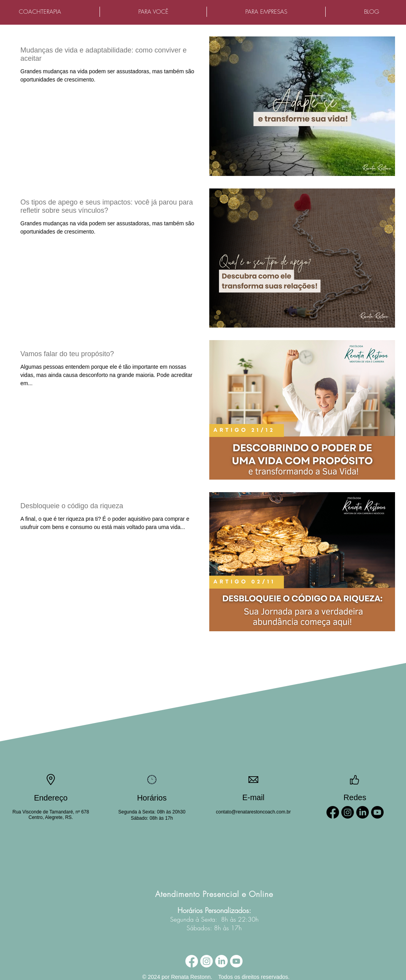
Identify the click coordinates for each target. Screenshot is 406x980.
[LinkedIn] (362, 812)
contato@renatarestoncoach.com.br (253, 812)
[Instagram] (348, 812)
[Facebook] (333, 812)
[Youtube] (377, 812)
